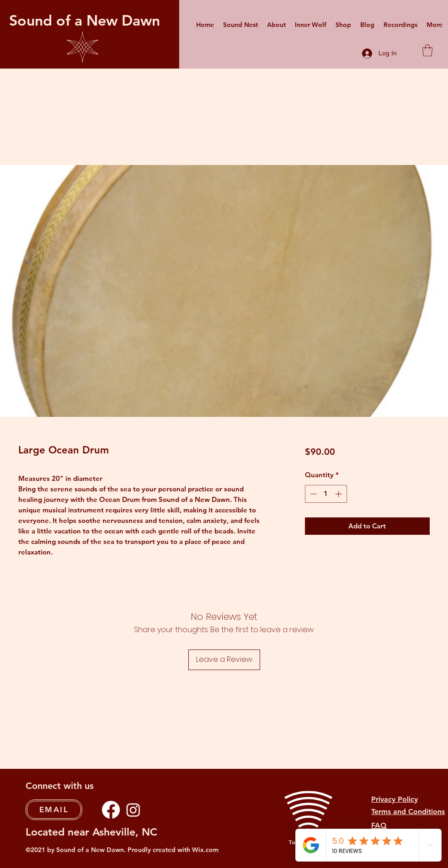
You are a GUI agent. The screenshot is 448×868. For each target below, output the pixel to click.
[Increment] (339, 494)
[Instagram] (133, 810)
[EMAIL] (54, 810)
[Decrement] (312, 494)
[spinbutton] (326, 494)
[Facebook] (111, 810)
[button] (427, 50)
